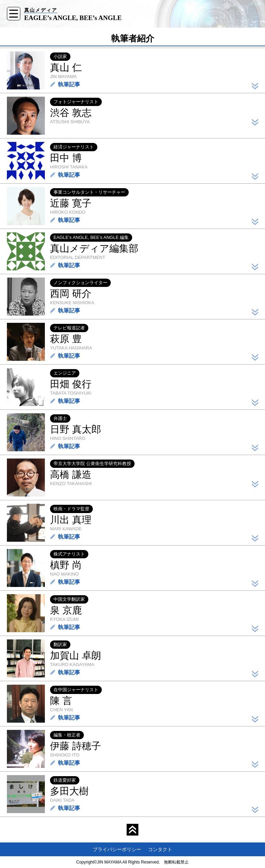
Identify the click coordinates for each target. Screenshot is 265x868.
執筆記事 (69, 84)
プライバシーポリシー (117, 849)
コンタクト (160, 849)
